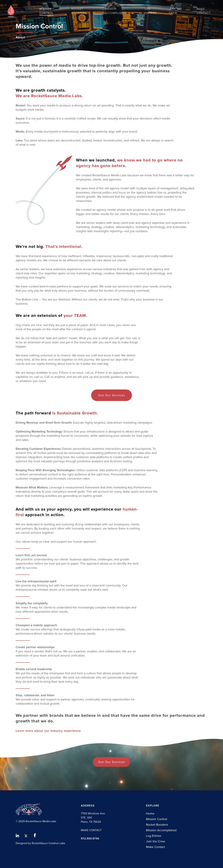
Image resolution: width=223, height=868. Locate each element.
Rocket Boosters (157, 825)
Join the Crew (155, 841)
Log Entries (154, 836)
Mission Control (157, 819)
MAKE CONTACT (91, 830)
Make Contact (155, 847)
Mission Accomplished (161, 830)
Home (150, 813)
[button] (111, 395)
